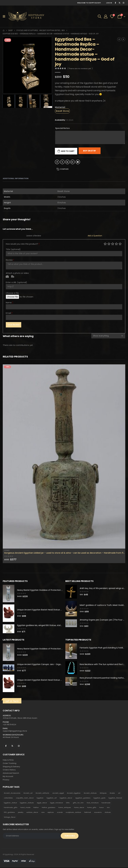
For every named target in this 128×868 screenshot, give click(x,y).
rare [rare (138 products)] (43, 813)
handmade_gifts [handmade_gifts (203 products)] (11, 808)
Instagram (19, 746)
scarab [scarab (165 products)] (60, 813)
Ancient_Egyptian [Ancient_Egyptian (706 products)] (74, 794)
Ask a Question (95, 236)
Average (113, 244)
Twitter (62, 162)
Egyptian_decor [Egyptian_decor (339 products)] (66, 798)
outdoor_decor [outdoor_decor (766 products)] (32, 813)
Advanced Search (11, 773)
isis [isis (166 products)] (108, 808)
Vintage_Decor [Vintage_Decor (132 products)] (10, 818)
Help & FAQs (8, 760)
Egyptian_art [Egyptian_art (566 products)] (52, 798)
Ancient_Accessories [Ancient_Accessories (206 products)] (12, 794)
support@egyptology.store (15, 731)
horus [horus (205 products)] (102, 808)
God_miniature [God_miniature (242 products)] (93, 803)
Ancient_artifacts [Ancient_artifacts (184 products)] (42, 794)
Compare (64, 169)
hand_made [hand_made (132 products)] (25, 808)
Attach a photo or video (17, 273)
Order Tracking (10, 764)
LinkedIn (67, 162)
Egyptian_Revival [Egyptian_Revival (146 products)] (115, 798)
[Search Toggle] (100, 16)
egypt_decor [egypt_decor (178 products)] (42, 803)
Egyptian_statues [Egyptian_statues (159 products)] (27, 803)
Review (10, 260)
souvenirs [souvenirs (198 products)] (98, 813)
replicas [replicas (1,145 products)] (51, 813)
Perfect (120, 244)
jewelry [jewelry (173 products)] (21, 813)
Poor (105, 244)
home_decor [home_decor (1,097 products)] (79, 808)
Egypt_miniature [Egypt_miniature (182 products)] (56, 803)
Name (10, 303)
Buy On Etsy (90, 151)
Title (13, 249)
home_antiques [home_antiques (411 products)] (65, 808)
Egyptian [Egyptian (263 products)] (40, 798)
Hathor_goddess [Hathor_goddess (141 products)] (49, 808)
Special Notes (62, 128)
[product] (64, 456)
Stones (7, 550)
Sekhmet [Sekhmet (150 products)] (88, 813)
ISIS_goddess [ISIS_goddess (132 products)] (9, 813)
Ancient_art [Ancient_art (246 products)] (28, 794)
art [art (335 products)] (119, 794)
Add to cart (68, 151)
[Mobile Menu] (5, 16)
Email (78, 162)
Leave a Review (34, 236)
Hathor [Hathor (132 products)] (36, 808)
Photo (7, 277)
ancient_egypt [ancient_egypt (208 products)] (58, 794)
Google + (73, 162)
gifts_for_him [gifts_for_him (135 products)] (78, 803)
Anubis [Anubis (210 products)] (112, 794)
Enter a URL (16, 282)
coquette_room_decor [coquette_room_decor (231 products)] (25, 798)
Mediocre (109, 244)
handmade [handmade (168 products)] (106, 803)
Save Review (14, 325)
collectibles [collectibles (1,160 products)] (8, 798)
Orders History (9, 770)
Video (13, 277)
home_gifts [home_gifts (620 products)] (92, 808)
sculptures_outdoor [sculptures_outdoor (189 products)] (73, 813)
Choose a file (12, 293)
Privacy (6, 780)
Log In (109, 3)
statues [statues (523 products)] (108, 813)
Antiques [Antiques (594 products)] (103, 794)
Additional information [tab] (16, 178)
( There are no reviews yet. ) (80, 69)
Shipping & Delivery (11, 767)
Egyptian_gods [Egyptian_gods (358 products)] (100, 798)
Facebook (57, 162)
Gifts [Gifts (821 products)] (68, 803)
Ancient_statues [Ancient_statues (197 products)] (90, 794)
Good (116, 244)
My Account (8, 777)
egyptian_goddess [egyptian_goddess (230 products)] (83, 798)
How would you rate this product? (23, 244)
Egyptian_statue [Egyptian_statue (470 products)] (10, 803)
